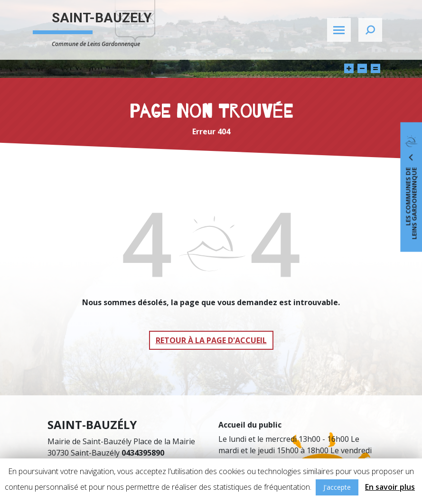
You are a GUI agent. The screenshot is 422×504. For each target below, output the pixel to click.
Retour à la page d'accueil (211, 340)
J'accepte (337, 487)
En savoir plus (390, 487)
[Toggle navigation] (339, 30)
